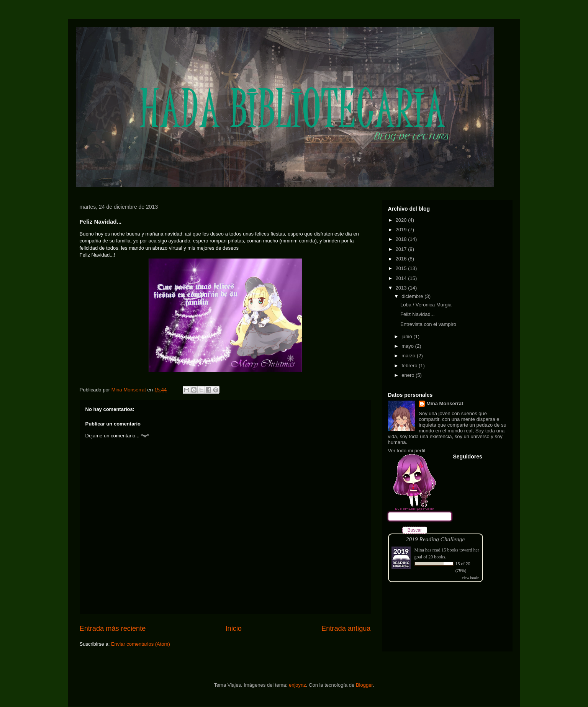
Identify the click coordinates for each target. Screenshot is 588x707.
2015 (402, 268)
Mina (419, 550)
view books (471, 578)
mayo (408, 346)
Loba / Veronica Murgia (426, 305)
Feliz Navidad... (418, 314)
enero (409, 375)
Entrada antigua (346, 628)
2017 (402, 249)
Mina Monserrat (445, 403)
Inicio (233, 628)
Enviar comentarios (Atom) (141, 644)
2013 (402, 288)
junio (407, 336)
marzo (409, 356)
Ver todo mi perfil (407, 451)
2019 (402, 230)
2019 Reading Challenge (436, 539)
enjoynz (297, 685)
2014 (402, 278)
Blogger (364, 685)
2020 (402, 220)
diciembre (413, 296)
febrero (410, 366)
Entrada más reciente (113, 628)
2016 (402, 259)
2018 (402, 239)
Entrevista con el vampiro (428, 324)
